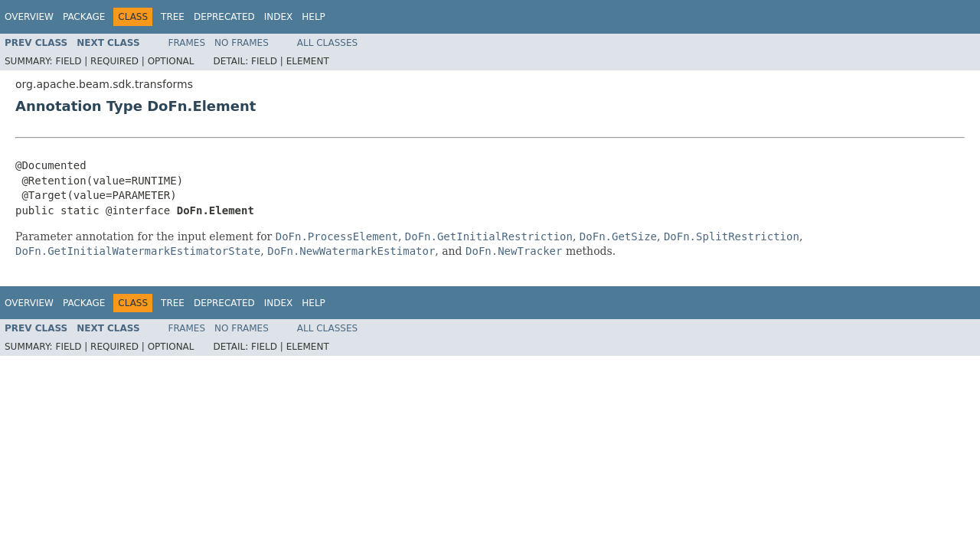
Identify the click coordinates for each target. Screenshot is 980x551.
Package (84, 17)
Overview (29, 17)
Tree (173, 17)
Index (279, 17)
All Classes (327, 43)
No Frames (242, 43)
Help (314, 17)
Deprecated (224, 17)
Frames (187, 43)
